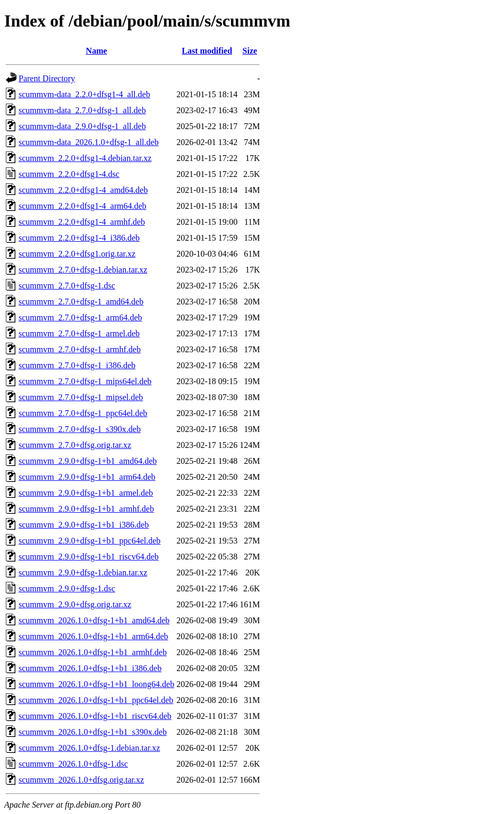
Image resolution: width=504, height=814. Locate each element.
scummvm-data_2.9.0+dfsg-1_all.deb (82, 126)
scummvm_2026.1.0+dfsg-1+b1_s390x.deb (93, 732)
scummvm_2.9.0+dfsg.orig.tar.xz (75, 604)
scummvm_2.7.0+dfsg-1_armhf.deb (80, 349)
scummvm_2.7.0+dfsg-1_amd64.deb (81, 302)
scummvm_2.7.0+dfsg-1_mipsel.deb (81, 397)
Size (250, 51)
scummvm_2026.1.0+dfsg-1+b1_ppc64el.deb (96, 700)
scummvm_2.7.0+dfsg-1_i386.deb (77, 365)
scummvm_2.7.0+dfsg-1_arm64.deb (80, 317)
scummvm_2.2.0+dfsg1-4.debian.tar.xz (85, 158)
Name (97, 51)
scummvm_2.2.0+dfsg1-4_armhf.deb (82, 222)
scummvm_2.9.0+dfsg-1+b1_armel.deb (86, 493)
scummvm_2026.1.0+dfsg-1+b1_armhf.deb (93, 652)
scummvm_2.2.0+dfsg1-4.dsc (69, 174)
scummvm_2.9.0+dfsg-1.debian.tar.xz (83, 573)
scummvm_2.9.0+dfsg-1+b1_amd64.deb (88, 461)
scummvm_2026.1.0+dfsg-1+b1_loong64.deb (96, 684)
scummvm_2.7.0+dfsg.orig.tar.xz (75, 445)
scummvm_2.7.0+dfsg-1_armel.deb (79, 333)
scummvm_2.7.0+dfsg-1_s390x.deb (80, 429)
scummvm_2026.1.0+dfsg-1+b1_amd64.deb (94, 620)
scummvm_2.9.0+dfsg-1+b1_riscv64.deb (89, 557)
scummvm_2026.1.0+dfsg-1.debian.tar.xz (89, 748)
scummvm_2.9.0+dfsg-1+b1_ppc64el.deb (89, 541)
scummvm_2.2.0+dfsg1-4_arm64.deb (83, 206)
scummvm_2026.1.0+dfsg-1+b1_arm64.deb (93, 636)
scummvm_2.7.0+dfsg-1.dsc (67, 286)
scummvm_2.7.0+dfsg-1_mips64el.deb (85, 381)
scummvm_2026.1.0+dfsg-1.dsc (73, 764)
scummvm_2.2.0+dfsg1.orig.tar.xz (77, 254)
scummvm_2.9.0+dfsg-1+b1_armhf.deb (86, 509)
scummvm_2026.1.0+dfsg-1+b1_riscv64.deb (95, 716)
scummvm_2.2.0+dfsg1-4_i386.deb (79, 238)
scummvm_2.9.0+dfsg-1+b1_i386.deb (84, 525)
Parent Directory (47, 78)
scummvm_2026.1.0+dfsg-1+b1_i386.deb (90, 668)
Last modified (207, 51)
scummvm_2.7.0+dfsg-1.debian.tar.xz (83, 270)
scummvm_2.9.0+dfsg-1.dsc (67, 588)
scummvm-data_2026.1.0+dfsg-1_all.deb (89, 142)
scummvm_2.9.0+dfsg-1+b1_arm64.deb (87, 477)
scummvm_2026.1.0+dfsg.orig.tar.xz (81, 780)
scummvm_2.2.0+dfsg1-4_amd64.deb (83, 190)
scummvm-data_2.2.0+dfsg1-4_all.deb (84, 94)
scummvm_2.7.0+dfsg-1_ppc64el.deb (83, 413)
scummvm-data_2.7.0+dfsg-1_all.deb (82, 110)
